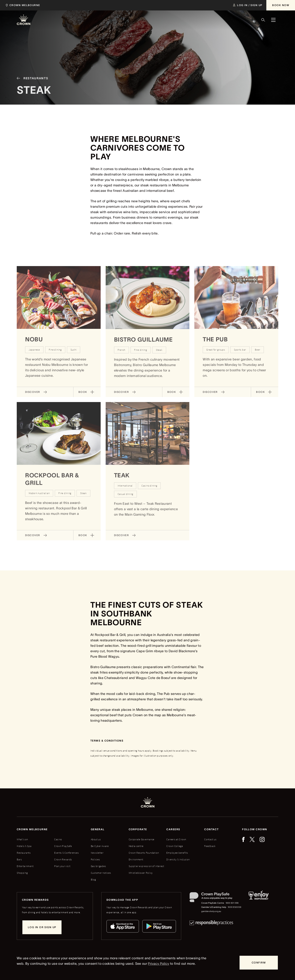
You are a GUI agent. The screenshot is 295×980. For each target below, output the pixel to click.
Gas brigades (98, 866)
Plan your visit (62, 866)
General (98, 829)
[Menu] (273, 20)
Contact (211, 829)
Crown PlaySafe (63, 846)
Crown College (175, 846)
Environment (136, 859)
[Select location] (24, 5)
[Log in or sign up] (42, 927)
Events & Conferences (66, 853)
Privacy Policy (158, 963)
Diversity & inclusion (178, 859)
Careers (173, 829)
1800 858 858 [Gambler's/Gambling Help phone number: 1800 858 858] (234, 907)
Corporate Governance (142, 839)
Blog (93, 879)
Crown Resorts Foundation (144, 853)
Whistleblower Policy (141, 873)
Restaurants (24, 853)
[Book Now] (281, 5)
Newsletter (97, 853)
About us (96, 839)
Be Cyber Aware (100, 846)
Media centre (136, 846)
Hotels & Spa (24, 846)
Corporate (138, 829)
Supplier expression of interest (146, 866)
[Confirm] (259, 963)
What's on (22, 839)
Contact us (210, 839)
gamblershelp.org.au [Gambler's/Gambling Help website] (211, 911)
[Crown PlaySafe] (216, 898)
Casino (58, 839)
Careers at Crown (176, 839)
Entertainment (25, 866)
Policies (95, 859)
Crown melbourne (32, 829)
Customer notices (101, 873)
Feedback (210, 846)
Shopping (22, 873)
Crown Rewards (63, 859)
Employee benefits (177, 853)
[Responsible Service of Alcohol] (258, 903)
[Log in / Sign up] (248, 5)
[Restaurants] (31, 87)
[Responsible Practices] (211, 923)
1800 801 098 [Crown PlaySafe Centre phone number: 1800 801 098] (232, 903)
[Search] (263, 20)
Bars (19, 859)
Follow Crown (255, 829)
